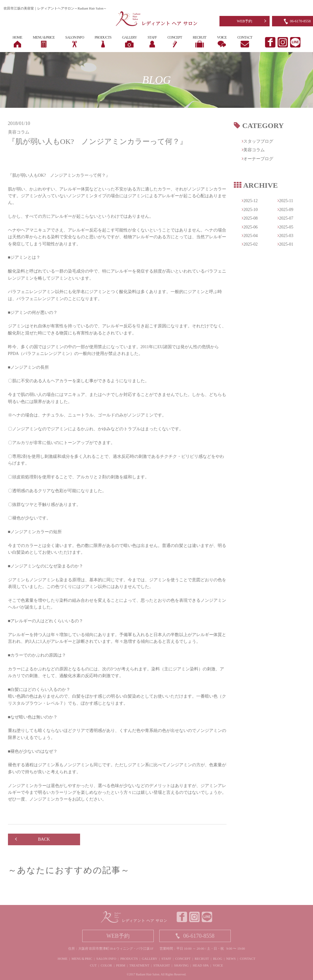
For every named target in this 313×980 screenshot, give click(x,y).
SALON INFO (106, 959)
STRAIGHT (162, 965)
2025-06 (250, 227)
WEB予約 (245, 21)
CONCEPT (183, 959)
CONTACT (247, 959)
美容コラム (253, 150)
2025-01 (285, 244)
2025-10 (250, 210)
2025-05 (285, 227)
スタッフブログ (258, 141)
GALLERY (150, 959)
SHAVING (181, 965)
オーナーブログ (258, 159)
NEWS (231, 959)
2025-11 (285, 201)
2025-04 (250, 236)
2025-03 (285, 236)
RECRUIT (202, 959)
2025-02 (250, 244)
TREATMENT (139, 965)
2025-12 (250, 201)
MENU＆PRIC (82, 959)
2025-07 (285, 218)
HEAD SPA (201, 965)
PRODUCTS (129, 959)
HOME (62, 959)
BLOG (218, 959)
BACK (44, 839)
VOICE (218, 965)
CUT (93, 965)
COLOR (106, 965)
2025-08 (250, 218)
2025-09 (285, 210)
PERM (121, 965)
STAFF (166, 959)
